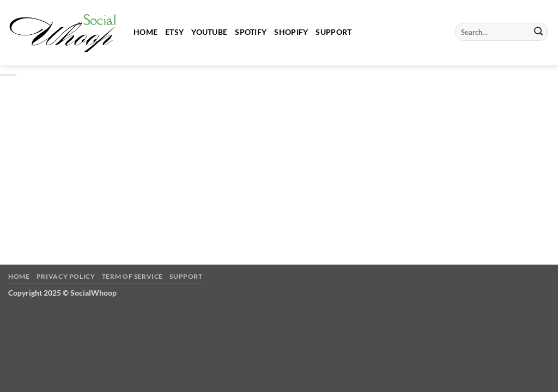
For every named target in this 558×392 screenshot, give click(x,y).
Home (145, 32)
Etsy (174, 32)
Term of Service (132, 276)
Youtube (209, 32)
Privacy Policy (66, 276)
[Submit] (538, 32)
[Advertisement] (279, 161)
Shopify (291, 32)
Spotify (251, 32)
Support (333, 32)
